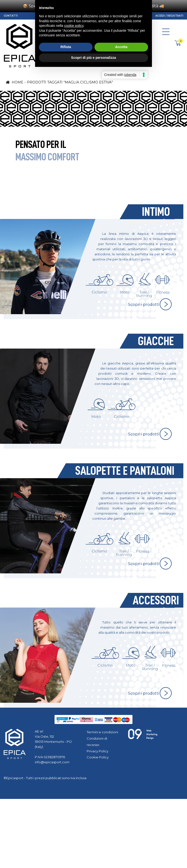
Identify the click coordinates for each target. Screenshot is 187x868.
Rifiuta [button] (66, 447)
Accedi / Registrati (169, 16)
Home (18, 82)
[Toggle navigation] (166, 33)
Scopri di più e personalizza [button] (93, 458)
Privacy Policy (98, 751)
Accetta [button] (121, 447)
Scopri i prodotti (144, 305)
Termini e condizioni (102, 732)
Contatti (11, 16)
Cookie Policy (98, 757)
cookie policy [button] (74, 426)
